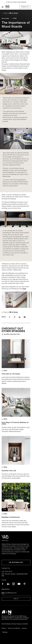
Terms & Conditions (14, 629)
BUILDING (5, 18)
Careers (24, 629)
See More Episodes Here (11, 334)
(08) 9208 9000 (7, 572)
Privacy (4, 629)
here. (25, 289)
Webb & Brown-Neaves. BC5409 (17, 624)
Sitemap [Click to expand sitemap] (5, 632)
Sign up (16, 599)
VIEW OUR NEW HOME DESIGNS (16, 2)
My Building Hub (16, 563)
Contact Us (25, 7)
